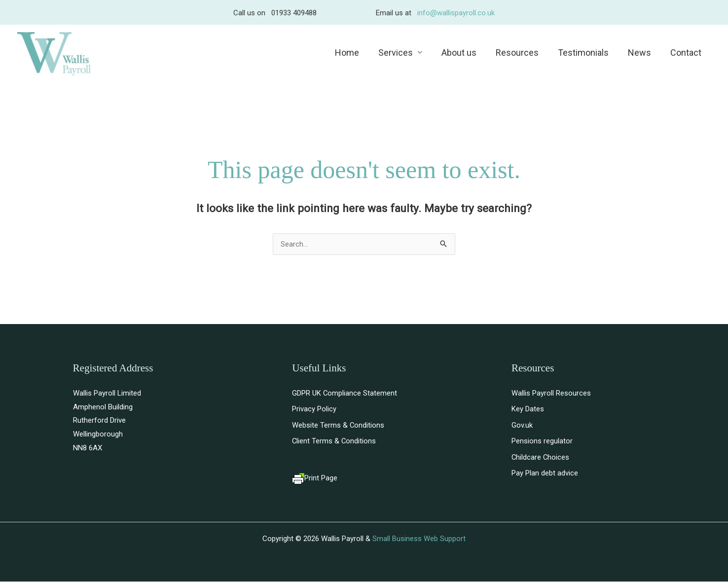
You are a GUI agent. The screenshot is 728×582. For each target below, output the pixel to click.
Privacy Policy (314, 409)
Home (356, 53)
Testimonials (587, 53)
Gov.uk (522, 425)
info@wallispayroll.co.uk (456, 13)
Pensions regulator (542, 441)
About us (465, 53)
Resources (522, 53)
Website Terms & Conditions (338, 425)
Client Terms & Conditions (334, 441)
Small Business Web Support (419, 539)
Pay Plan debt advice (545, 474)
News (641, 53)
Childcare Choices (541, 458)
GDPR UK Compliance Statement (345, 393)
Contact (686, 53)
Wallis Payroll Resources (551, 393)
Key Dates (528, 409)
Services (403, 53)
